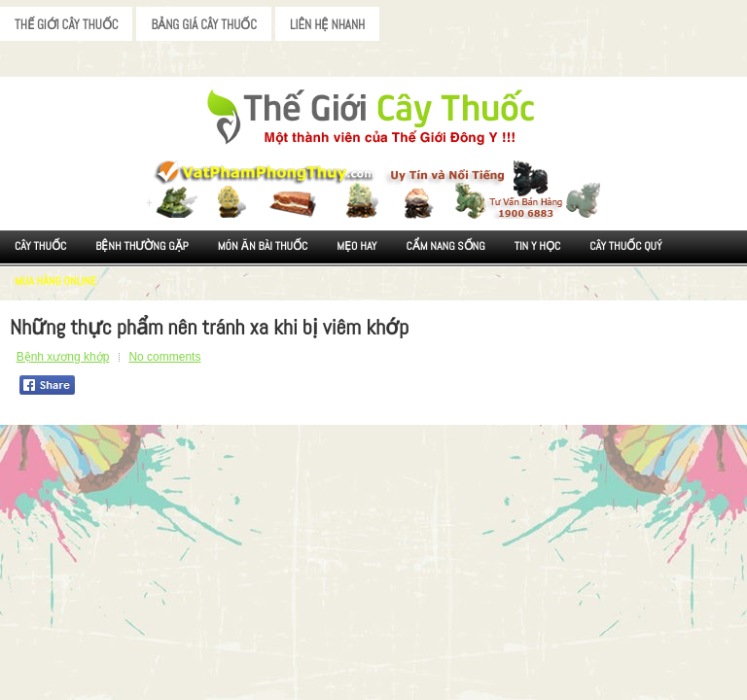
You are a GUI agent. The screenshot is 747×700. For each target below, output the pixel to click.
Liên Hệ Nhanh (327, 25)
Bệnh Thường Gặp (142, 246)
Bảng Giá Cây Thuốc (204, 25)
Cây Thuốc (40, 246)
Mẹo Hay (356, 246)
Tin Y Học (538, 246)
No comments (164, 357)
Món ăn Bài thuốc (263, 246)
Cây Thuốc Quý (625, 246)
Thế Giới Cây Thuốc (66, 25)
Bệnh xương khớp (63, 357)
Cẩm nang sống (445, 246)
